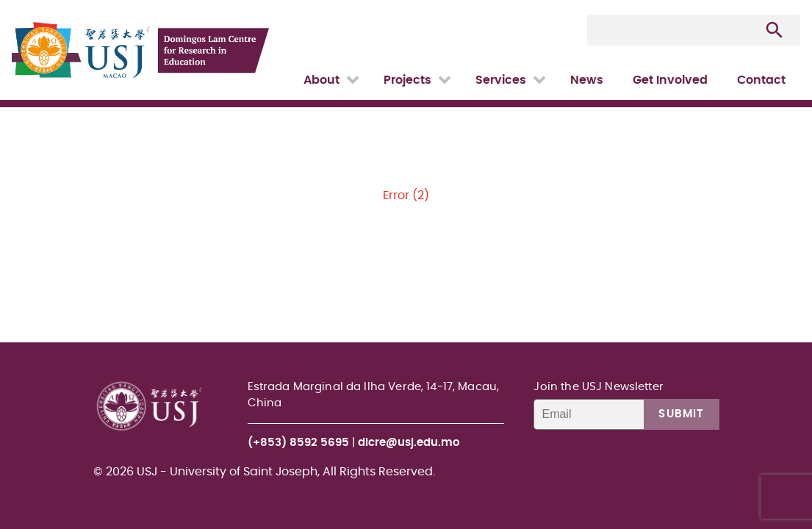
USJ (13, 0)
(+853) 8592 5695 (298, 443)
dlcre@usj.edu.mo (409, 443)
